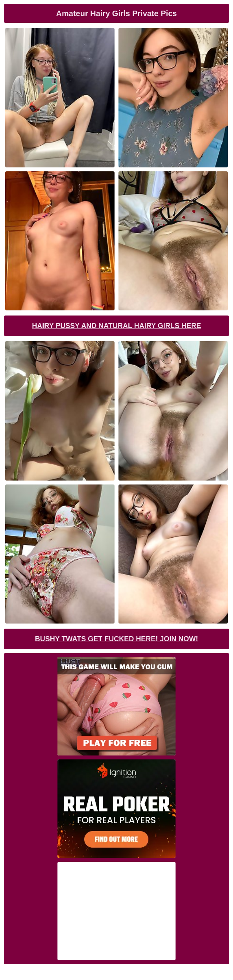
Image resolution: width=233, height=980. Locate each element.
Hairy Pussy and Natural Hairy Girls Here (116, 326)
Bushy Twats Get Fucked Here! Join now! (116, 639)
